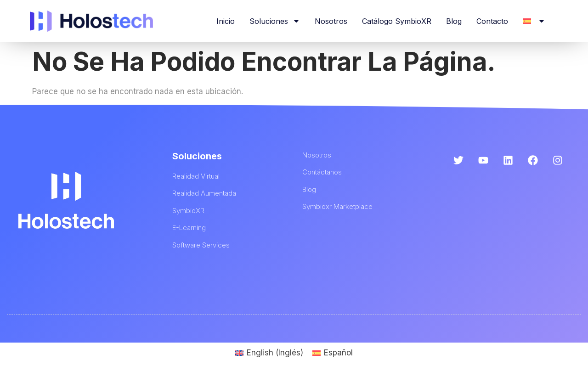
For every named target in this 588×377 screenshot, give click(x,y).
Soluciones (275, 21)
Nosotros (331, 21)
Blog (454, 21)
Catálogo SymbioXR (397, 21)
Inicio (226, 21)
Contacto (492, 21)
